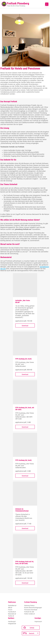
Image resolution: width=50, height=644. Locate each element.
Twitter (10, 616)
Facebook (11, 612)
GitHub (29, 628)
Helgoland (11, 624)
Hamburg (11, 621)
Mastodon (11, 614)
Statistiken (12, 606)
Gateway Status (29, 606)
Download (25, 326)
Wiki (9, 608)
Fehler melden (29, 614)
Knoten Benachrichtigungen (33, 608)
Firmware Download (31, 610)
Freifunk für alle (29, 612)
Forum (10, 610)
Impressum (38, 621)
